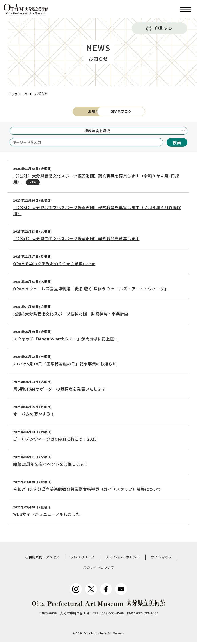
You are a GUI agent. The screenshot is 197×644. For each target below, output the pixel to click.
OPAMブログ (134, 112)
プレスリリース (82, 558)
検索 (177, 143)
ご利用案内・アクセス (40, 558)
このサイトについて (99, 569)
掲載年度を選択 (97, 132)
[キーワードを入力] (86, 143)
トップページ (18, 94)
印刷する (164, 28)
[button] (185, 9)
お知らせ (63, 112)
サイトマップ (164, 558)
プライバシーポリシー (124, 558)
